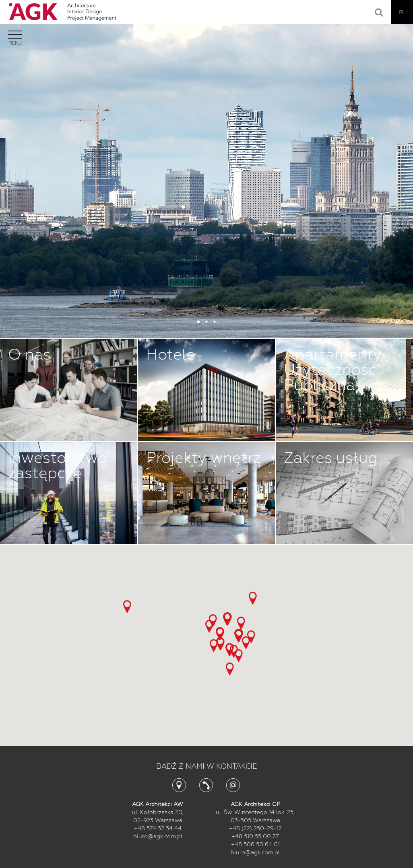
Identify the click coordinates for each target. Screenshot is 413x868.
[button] (253, 598)
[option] (206, 169)
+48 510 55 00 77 (255, 836)
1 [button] (198, 322)
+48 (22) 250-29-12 (255, 828)
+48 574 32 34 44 (158, 828)
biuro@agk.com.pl (158, 836)
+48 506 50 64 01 (255, 844)
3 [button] (215, 322)
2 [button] (206, 322)
